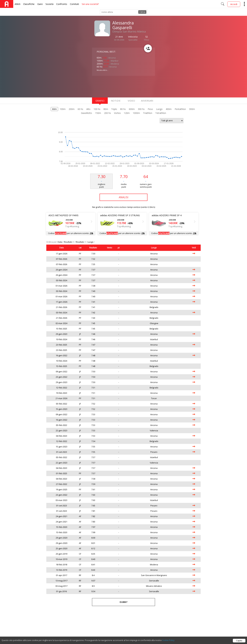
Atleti (17, 4)
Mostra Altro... (103, 70)
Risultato (93, 248)
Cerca (142, 12)
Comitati (74, 4)
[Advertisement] (117, 86)
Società (49, 4)
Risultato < (81, 242)
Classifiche (29, 4)
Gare (40, 4)
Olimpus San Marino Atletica (129, 32)
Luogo (91, 242)
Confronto (62, 4)
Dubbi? (124, 602)
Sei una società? (90, 4)
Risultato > (69, 242)
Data (60, 242)
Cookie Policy (168, 641)
